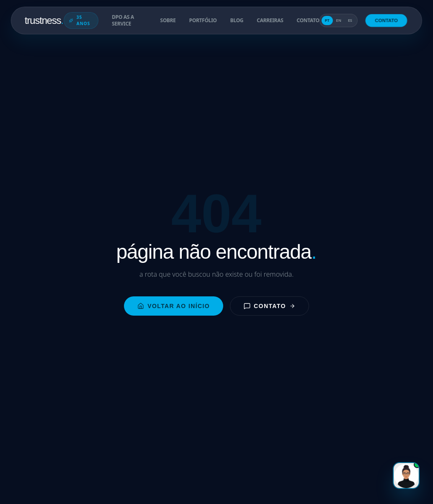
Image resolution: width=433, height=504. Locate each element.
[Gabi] (406, 476)
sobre (168, 21)
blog (237, 21)
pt (327, 20)
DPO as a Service (123, 21)
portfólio (203, 21)
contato (308, 21)
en (338, 20)
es (350, 20)
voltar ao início (174, 306)
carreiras (270, 21)
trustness (44, 20)
